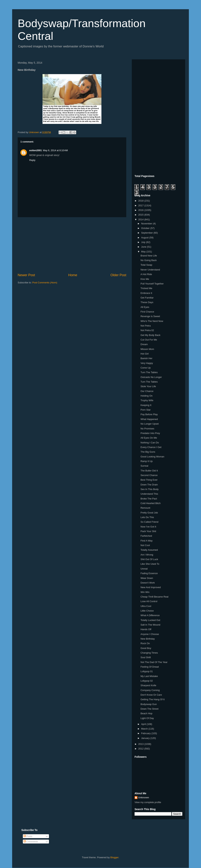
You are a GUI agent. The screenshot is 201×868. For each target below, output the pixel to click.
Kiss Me (145, 279)
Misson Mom (147, 349)
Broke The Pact (149, 499)
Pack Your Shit (148, 531)
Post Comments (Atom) (45, 283)
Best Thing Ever (149, 480)
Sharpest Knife (148, 685)
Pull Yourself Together (152, 284)
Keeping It (146, 405)
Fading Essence (149, 573)
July (144, 242)
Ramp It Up (147, 461)
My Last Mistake (149, 676)
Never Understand (150, 270)
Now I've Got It (148, 527)
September (147, 233)
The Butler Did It (149, 471)
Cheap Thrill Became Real (154, 597)
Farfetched (146, 536)
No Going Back (148, 260)
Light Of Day (147, 718)
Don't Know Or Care (151, 695)
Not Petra (146, 326)
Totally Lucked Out (150, 620)
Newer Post (26, 275)
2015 (141, 215)
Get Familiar (147, 298)
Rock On (145, 643)
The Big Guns (148, 452)
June (144, 247)
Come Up (146, 368)
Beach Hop (146, 713)
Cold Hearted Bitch (150, 503)
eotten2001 (36, 150)
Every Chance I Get (151, 447)
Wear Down (147, 578)
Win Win (145, 592)
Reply (32, 160)
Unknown (144, 797)
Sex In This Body (149, 489)
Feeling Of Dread (150, 667)
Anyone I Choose (150, 634)
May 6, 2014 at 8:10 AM (55, 150)
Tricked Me (146, 288)
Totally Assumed (149, 550)
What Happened (149, 419)
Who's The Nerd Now (152, 321)
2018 (141, 201)
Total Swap (146, 265)
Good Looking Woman (152, 457)
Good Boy (146, 648)
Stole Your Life (148, 386)
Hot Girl (144, 354)
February (146, 733)
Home (73, 275)
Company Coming (150, 690)
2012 (141, 749)
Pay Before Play (149, 414)
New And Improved (151, 587)
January (146, 738)
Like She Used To (150, 564)
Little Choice (147, 611)
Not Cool (145, 545)
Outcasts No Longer (151, 377)
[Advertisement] (72, 245)
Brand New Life (149, 256)
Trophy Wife (147, 400)
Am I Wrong (147, 555)
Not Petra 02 (147, 330)
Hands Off (146, 629)
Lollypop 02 (147, 681)
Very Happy (147, 363)
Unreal (144, 569)
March (145, 729)
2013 (141, 744)
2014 (141, 219)
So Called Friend (149, 522)
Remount (145, 508)
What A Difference (150, 615)
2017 (141, 205)
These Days (147, 302)
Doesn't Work (148, 583)
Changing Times (149, 653)
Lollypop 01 (147, 671)
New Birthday (148, 639)
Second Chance (149, 475)
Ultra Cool (146, 606)
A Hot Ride (146, 274)
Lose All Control (149, 601)
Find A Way (146, 541)
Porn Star (146, 410)
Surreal (144, 466)
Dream (144, 344)
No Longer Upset (149, 424)
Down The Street (149, 709)
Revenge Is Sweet (150, 316)
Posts (28, 836)
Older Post (118, 275)
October (146, 228)
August (145, 238)
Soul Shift (146, 657)
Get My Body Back (150, 335)
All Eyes (145, 307)
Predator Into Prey (150, 433)
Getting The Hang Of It (152, 699)
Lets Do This (147, 517)
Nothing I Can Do (150, 443)
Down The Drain (149, 485)
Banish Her (146, 358)
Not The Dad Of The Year (154, 662)
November (147, 224)
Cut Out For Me (149, 340)
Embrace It (146, 293)
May (144, 252)
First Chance (147, 312)
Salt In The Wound (150, 625)
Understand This (149, 494)
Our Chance (147, 391)
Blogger (114, 857)
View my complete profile (148, 802)
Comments (31, 842)
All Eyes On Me (149, 438)
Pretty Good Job (149, 513)
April (144, 724)
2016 (141, 210)
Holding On (146, 396)
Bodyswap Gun (149, 704)
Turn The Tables (149, 372)
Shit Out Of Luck (149, 559)
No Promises (147, 429)
